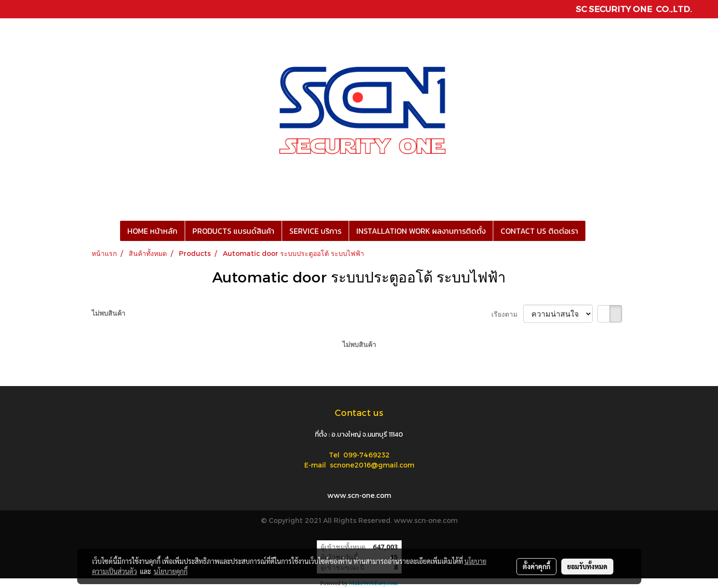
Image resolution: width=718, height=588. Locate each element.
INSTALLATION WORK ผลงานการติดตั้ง (421, 231)
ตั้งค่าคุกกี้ (536, 566)
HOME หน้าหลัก (152, 231)
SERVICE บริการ (315, 231)
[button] (594, 231)
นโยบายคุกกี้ (171, 571)
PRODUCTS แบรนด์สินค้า (233, 231)
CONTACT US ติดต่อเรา (539, 231)
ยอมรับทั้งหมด (587, 566)
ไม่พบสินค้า (108, 313)
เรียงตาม (507, 314)
